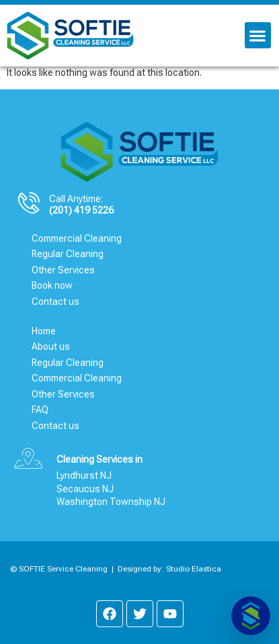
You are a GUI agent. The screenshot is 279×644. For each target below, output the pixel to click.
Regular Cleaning (68, 254)
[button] (258, 35)
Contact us (55, 302)
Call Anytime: (76, 199)
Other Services (63, 270)
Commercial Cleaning (77, 238)
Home (44, 331)
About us (51, 347)
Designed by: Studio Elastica (169, 569)
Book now (52, 285)
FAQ (40, 410)
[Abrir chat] (251, 616)
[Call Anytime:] (29, 203)
